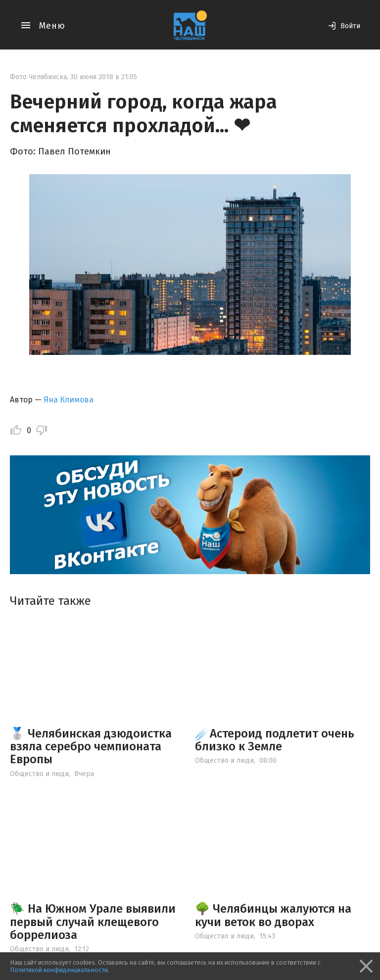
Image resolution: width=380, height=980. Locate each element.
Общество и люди (39, 774)
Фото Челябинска (38, 77)
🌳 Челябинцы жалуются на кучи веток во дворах (273, 915)
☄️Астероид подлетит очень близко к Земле (275, 740)
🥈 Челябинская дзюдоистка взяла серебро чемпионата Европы (91, 747)
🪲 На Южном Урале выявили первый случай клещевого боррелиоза (93, 922)
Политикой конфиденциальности (59, 970)
